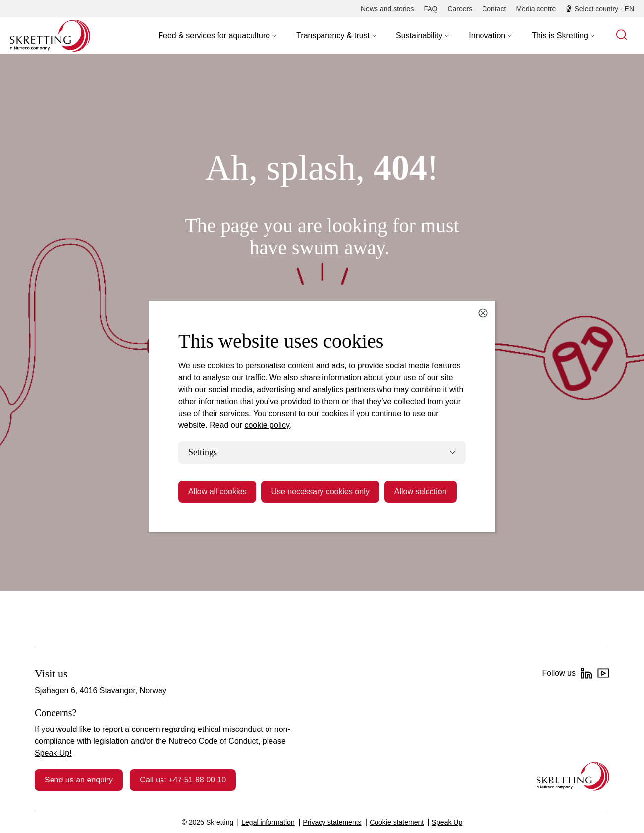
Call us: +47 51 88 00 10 (183, 780)
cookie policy (267, 425)
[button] (217, 36)
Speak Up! (53, 753)
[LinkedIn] (587, 673)
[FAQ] (430, 9)
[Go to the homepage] (573, 776)
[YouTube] (603, 673)
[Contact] (494, 9)
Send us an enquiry (79, 780)
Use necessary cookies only (320, 492)
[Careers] (460, 9)
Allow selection (421, 492)
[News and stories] (387, 9)
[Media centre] (536, 9)
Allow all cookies (217, 492)
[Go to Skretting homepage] (50, 36)
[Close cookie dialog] (483, 313)
